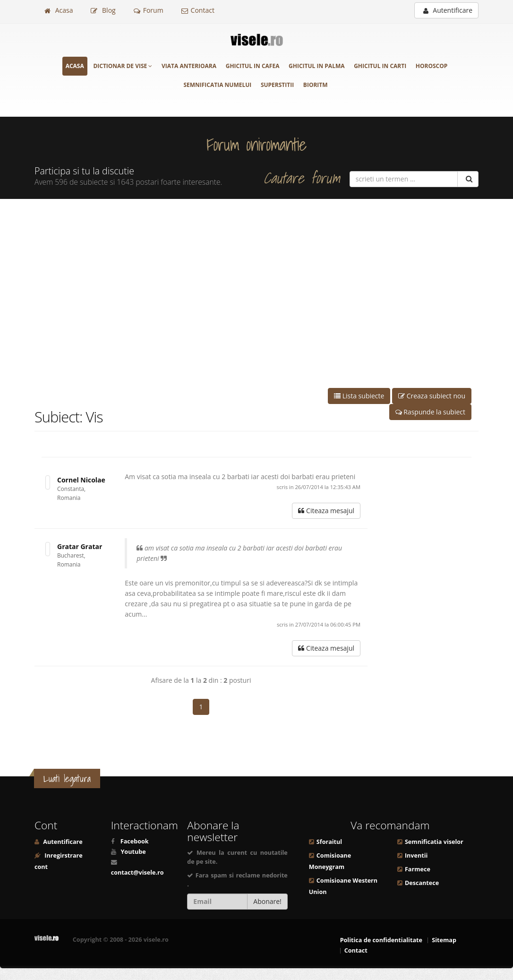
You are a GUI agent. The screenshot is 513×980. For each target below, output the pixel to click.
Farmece (418, 869)
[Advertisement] (256, 293)
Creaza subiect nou (432, 396)
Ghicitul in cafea (253, 66)
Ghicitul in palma (316, 66)
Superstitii (277, 85)
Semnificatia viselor (434, 842)
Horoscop (432, 66)
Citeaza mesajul (326, 511)
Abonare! (267, 901)
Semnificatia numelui (217, 85)
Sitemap (444, 940)
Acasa (59, 10)
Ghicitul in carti (380, 66)
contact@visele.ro (137, 873)
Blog (103, 10)
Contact (198, 10)
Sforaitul (329, 842)
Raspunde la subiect (430, 412)
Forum (149, 10)
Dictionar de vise (123, 66)
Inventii (416, 855)
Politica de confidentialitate (381, 940)
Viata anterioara (189, 66)
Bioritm (316, 85)
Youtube (133, 852)
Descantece (422, 883)
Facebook (135, 841)
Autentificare (448, 10)
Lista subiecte (359, 396)
